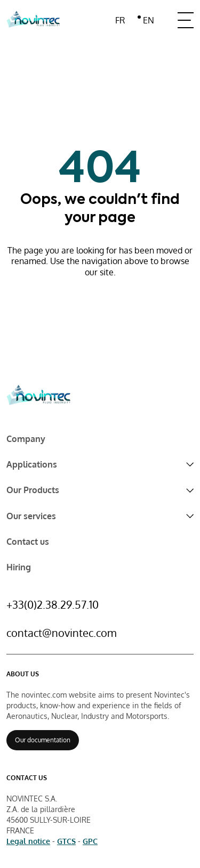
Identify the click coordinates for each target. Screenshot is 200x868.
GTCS (66, 841)
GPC (90, 841)
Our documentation (43, 740)
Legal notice (28, 841)
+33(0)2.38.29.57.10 (53, 604)
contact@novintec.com (61, 633)
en (149, 20)
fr (120, 20)
